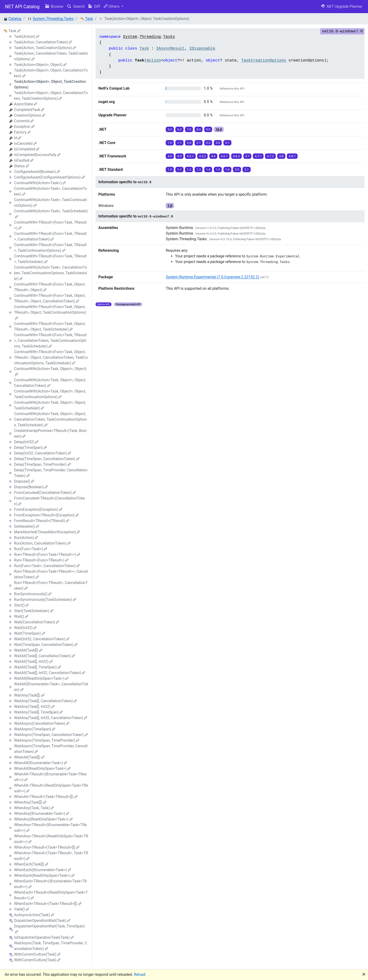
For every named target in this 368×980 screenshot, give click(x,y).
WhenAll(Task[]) (29, 757)
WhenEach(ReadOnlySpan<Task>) (44, 875)
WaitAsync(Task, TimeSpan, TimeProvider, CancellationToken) (51, 946)
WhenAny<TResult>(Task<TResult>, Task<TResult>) (51, 856)
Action (154, 60)
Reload (140, 974)
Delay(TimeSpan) (30, 448)
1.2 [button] (189, 170)
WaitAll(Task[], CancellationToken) (44, 656)
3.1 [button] (228, 143)
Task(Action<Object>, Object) (40, 65)
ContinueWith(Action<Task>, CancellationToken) (51, 191)
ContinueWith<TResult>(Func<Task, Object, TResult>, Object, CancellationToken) (50, 298)
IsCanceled (25, 143)
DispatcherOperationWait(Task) (42, 921)
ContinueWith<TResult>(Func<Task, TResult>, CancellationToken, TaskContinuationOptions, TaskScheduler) (50, 341)
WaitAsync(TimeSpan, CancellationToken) (51, 735)
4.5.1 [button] (190, 156)
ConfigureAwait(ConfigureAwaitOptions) (49, 177)
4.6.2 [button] (237, 156)
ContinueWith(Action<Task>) (40, 183)
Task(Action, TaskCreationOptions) (45, 48)
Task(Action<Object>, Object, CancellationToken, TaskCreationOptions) (51, 96)
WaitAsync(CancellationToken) (42, 723)
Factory (22, 132)
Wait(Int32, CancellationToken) (42, 639)
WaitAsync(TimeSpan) (35, 729)
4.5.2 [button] (203, 156)
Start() (21, 605)
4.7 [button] (247, 156)
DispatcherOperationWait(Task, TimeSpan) (49, 929)
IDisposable (202, 48)
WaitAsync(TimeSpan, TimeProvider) (47, 740)
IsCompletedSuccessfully (37, 155)
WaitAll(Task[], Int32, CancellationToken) (50, 673)
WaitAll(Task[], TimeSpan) (37, 667)
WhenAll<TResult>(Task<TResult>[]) (46, 797)
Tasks (169, 37)
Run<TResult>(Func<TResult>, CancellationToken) (51, 585)
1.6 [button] (228, 170)
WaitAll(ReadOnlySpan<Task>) (41, 678)
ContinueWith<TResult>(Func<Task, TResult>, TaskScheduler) (50, 259)
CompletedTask (29, 110)
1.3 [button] (199, 170)
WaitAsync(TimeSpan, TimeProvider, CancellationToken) (51, 749)
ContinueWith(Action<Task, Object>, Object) (50, 371)
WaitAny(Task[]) (29, 695)
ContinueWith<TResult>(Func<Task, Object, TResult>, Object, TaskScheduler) (50, 326)
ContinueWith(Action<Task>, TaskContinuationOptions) (51, 203)
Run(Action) (26, 538)
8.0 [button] (199, 129)
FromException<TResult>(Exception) (46, 515)
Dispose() (24, 481)
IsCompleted (27, 149)
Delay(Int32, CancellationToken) (42, 453)
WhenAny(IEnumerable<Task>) (42, 814)
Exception (24, 127)
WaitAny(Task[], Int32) (34, 707)
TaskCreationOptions (264, 60)
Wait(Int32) (25, 628)
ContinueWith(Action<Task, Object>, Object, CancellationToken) (50, 383)
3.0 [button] (218, 143)
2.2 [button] (208, 143)
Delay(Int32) (26, 442)
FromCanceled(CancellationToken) (45, 493)
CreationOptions (30, 115)
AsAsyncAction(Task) (34, 915)
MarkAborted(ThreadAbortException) (47, 532)
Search (76, 6)
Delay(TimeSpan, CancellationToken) (47, 459)
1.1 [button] (179, 143)
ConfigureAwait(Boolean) (37, 172)
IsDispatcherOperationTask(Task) (44, 937)
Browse (54, 6)
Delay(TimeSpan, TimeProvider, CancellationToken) (51, 473)
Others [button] (112, 6)
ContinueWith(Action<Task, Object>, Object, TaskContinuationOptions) (50, 394)
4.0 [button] (170, 156)
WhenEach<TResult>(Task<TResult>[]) (48, 904)
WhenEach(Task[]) (31, 864)
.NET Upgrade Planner (342, 6)
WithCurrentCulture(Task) (37, 954)
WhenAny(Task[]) (30, 802)
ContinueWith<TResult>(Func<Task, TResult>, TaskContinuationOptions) (50, 248)
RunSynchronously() (33, 594)
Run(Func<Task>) (31, 549)
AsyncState (26, 104)
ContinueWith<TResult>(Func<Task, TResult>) (50, 225)
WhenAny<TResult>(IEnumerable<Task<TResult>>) (50, 828)
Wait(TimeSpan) (30, 633)
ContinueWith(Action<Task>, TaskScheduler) (51, 214)
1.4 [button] (208, 170)
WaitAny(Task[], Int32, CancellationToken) (51, 718)
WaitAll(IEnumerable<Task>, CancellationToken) (51, 687)
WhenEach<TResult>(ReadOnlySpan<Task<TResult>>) (51, 895)
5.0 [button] (170, 129)
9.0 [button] (208, 129)
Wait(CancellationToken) (36, 622)
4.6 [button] (213, 156)
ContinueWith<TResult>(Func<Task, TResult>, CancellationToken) (50, 236)
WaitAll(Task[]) (28, 650)
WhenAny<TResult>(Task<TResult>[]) (47, 847)
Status (21, 166)
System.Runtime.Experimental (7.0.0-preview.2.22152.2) (212, 277)
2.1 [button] (199, 143)
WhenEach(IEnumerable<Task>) (42, 870)
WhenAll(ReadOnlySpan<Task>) (42, 768)
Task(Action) (27, 36)
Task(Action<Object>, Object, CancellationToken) (51, 73)
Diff (94, 6)
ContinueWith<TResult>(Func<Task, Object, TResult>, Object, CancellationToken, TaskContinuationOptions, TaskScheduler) (51, 357)
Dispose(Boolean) (31, 487)
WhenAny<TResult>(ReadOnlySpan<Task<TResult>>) (51, 839)
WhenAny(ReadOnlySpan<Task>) (43, 819)
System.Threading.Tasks (53, 19)
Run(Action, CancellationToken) (42, 543)
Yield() (21, 909)
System (130, 37)
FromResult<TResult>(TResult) (42, 521)
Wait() (21, 616)
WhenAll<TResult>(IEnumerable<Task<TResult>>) (50, 777)
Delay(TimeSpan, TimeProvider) (42, 464)
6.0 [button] (179, 129)
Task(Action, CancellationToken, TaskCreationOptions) (51, 56)
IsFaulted (24, 160)
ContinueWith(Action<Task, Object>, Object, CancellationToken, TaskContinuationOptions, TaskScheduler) (50, 419)
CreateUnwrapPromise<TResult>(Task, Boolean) (50, 433)
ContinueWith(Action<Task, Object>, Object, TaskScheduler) (50, 405)
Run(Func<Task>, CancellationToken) (47, 566)
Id (18, 138)
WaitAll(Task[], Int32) (33, 662)
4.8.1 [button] (292, 156)
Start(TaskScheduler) (34, 611)
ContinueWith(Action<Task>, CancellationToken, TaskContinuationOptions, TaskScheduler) (51, 273)
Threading (150, 37)
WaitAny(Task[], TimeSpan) (38, 712)
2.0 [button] (189, 143)
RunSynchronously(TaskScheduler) (45, 600)
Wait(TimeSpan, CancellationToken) (46, 645)
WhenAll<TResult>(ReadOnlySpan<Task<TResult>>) (51, 788)
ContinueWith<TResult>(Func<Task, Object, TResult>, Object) (50, 287)
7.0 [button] (189, 129)
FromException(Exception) (38, 509)
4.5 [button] (179, 156)
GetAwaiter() (27, 526)
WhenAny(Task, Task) (34, 808)
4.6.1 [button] (224, 156)
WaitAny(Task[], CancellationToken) (46, 701)
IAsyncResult (170, 48)
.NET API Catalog (22, 7)
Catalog (15, 19)
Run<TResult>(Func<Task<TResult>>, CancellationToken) (51, 574)
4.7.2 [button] (270, 156)
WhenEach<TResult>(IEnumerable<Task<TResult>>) (50, 884)
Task (89, 19)
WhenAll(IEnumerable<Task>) (41, 763)
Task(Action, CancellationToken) (43, 42)
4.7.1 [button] (258, 156)
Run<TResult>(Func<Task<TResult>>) (47, 555)
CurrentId (24, 121)
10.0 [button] (219, 129)
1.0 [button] (170, 143)
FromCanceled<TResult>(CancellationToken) (50, 501)
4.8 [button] (281, 156)
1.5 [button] (218, 170)
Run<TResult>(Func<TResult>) (41, 560)
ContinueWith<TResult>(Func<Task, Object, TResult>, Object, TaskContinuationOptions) (50, 312)
